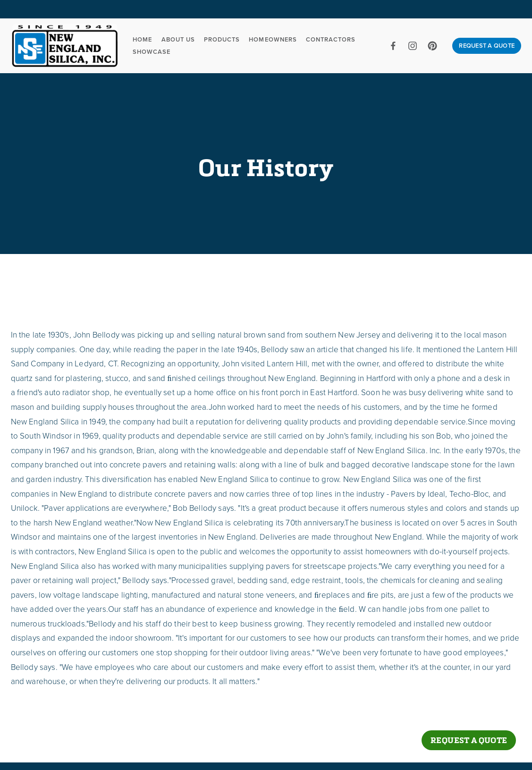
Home (142, 39)
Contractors (331, 39)
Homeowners (273, 39)
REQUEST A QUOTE (487, 46)
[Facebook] (393, 46)
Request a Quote (469, 740)
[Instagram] (413, 46)
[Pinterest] (432, 46)
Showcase (152, 52)
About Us (178, 39)
